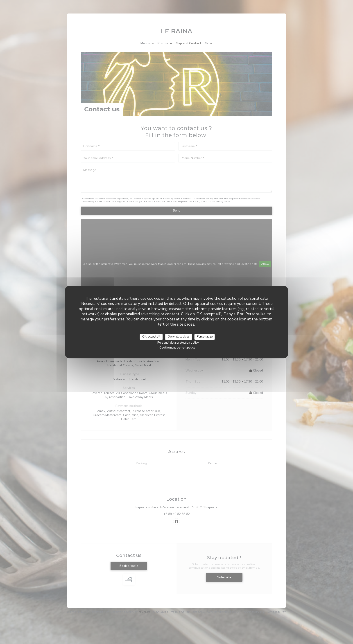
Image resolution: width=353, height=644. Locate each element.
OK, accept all (151, 337)
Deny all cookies (179, 337)
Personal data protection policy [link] (178, 343)
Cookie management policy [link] (177, 348)
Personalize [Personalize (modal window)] (205, 337)
